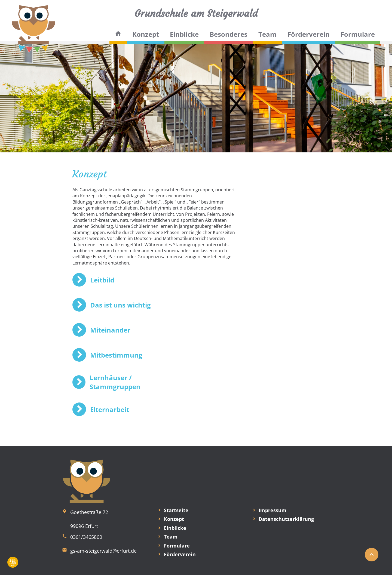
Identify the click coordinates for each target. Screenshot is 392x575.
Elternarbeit (110, 409)
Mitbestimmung (116, 355)
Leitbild (102, 280)
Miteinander (110, 330)
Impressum (272, 510)
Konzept (146, 34)
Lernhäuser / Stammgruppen (115, 382)
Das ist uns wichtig (120, 305)
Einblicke (184, 34)
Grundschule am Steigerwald (196, 13)
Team (267, 34)
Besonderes (229, 34)
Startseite (176, 510)
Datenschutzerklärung (286, 519)
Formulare (358, 34)
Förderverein (309, 34)
